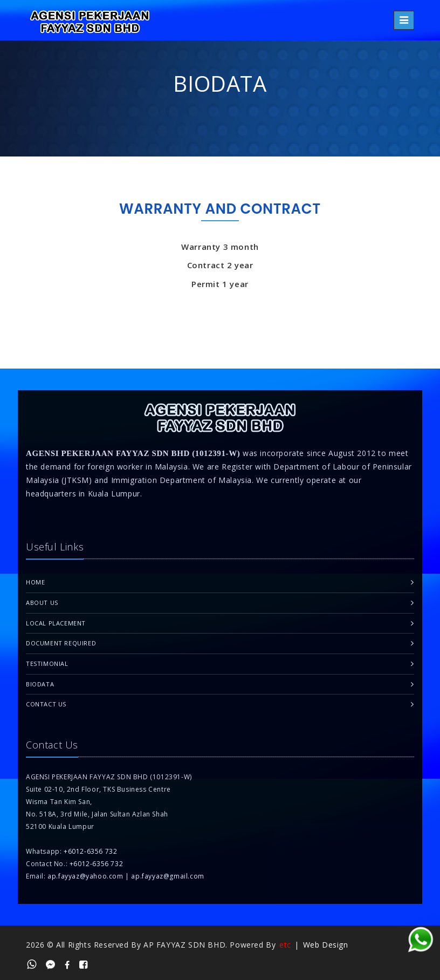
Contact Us (46, 704)
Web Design (326, 945)
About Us (42, 603)
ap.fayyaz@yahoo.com (85, 876)
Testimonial (47, 663)
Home (35, 582)
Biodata (40, 684)
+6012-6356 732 (90, 851)
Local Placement (56, 623)
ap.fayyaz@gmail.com (167, 876)
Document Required (61, 643)
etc (285, 945)
